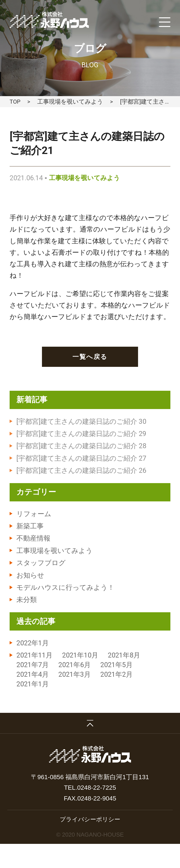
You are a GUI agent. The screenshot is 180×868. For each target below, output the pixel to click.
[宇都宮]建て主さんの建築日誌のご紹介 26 (81, 470)
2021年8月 (124, 655)
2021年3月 (75, 674)
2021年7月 (33, 665)
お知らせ (30, 575)
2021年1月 (33, 684)
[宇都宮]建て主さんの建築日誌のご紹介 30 (81, 421)
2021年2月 (116, 674)
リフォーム (34, 514)
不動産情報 (33, 538)
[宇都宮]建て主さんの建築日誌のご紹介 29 (81, 434)
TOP (15, 102)
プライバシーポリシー (90, 819)
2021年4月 (33, 674)
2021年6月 (75, 665)
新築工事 (30, 526)
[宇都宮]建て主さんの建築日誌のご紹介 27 (81, 458)
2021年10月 (80, 655)
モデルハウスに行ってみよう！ (65, 587)
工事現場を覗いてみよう (70, 102)
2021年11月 (34, 655)
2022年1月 (33, 643)
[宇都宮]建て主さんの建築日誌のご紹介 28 (81, 446)
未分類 (27, 600)
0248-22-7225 (97, 788)
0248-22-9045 (97, 798)
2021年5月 (116, 665)
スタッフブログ (41, 563)
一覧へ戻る (90, 357)
